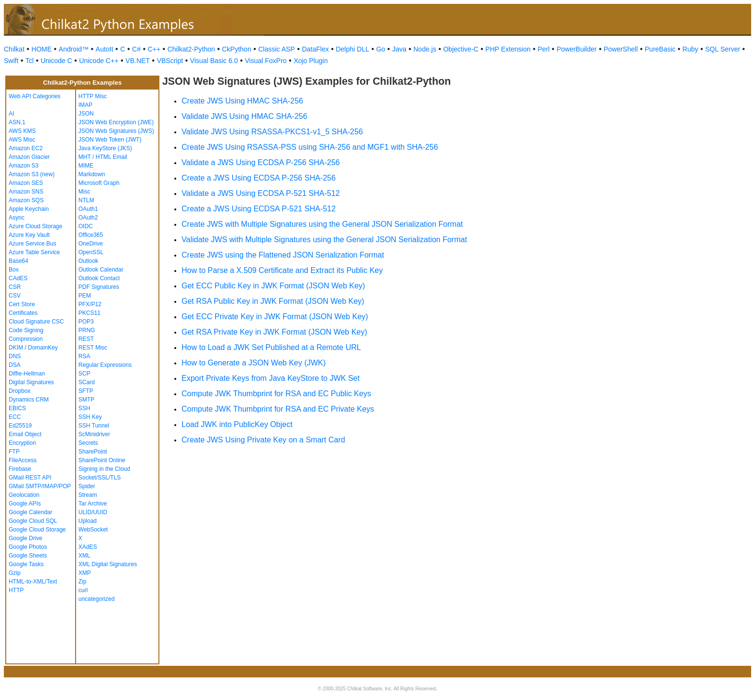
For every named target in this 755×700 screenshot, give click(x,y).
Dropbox (20, 391)
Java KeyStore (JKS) (105, 148)
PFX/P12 (90, 304)
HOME (41, 49)
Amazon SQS (26, 200)
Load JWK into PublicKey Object (237, 424)
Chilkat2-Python (191, 49)
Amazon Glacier (29, 157)
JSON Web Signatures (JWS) (116, 131)
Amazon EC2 (26, 148)
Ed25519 (20, 426)
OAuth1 (88, 209)
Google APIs (25, 504)
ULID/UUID (93, 512)
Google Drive (26, 538)
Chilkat (14, 49)
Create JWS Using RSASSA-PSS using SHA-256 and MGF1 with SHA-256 (310, 147)
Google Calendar (31, 512)
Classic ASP (276, 49)
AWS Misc (22, 140)
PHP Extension (508, 49)
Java (399, 49)
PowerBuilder (577, 49)
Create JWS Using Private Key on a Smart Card (263, 440)
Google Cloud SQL (33, 521)
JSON (86, 114)
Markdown (92, 174)
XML (85, 556)
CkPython (237, 49)
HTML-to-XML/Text (33, 582)
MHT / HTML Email (103, 157)
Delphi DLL (352, 49)
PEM (85, 296)
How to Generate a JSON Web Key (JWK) (254, 363)
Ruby (690, 49)
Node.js (425, 49)
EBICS (17, 408)
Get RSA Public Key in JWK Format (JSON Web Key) (273, 301)
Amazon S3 (24, 166)
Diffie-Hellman (27, 374)
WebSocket (93, 530)
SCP (85, 374)
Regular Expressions (105, 365)
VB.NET (138, 61)
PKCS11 (90, 313)
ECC (15, 417)
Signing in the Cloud (104, 469)
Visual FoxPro (266, 61)
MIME (86, 166)
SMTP (86, 400)
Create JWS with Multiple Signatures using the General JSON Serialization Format (322, 224)
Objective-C (461, 49)
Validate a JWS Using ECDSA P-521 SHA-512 (261, 193)
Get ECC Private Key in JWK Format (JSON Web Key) (275, 317)
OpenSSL (91, 252)
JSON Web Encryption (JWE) (116, 122)
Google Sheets (28, 556)
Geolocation (24, 495)
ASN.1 (17, 122)
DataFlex (315, 49)
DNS (15, 356)
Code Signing (26, 330)
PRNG (87, 330)
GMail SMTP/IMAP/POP (40, 486)
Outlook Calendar (101, 270)
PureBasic (660, 49)
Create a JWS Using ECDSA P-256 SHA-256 (259, 178)
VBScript (170, 61)
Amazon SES (26, 183)
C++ (154, 49)
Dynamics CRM (29, 400)
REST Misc (93, 348)
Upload (88, 521)
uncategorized (97, 599)
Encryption (22, 443)
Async (17, 218)
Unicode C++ (99, 61)
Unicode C (56, 61)
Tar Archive (93, 504)
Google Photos (28, 547)
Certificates (23, 313)
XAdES (88, 547)
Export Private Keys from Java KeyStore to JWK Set (271, 378)
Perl (544, 49)
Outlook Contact (99, 278)
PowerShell (621, 49)
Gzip (15, 573)
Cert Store (22, 304)
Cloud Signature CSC (36, 322)
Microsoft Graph (99, 183)
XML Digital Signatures (108, 564)
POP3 (86, 322)
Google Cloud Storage (37, 530)
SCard (87, 382)
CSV (15, 296)
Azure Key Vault (29, 235)
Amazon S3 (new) (32, 174)
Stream (88, 495)
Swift (11, 61)
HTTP (16, 590)
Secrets (88, 443)
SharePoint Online (102, 460)
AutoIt (105, 49)
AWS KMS (22, 131)
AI (11, 114)
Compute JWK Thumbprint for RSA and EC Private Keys (278, 409)
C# (136, 49)
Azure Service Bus (33, 244)
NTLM (86, 200)
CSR (15, 287)
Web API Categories (35, 96)
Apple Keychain (29, 209)
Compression (26, 339)
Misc (85, 192)
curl (83, 590)
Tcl (30, 61)
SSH (85, 408)
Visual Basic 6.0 (214, 61)
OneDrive (91, 244)
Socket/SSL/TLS (100, 478)
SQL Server (723, 49)
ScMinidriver (94, 434)
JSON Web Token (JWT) (110, 140)
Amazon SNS (26, 192)
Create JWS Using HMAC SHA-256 (242, 101)
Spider (87, 486)
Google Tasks (26, 564)
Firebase (20, 469)
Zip (83, 582)
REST (86, 339)
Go (381, 49)
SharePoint (93, 452)
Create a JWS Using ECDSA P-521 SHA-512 (259, 209)
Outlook (88, 261)
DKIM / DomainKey (33, 348)
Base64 (19, 261)
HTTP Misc (93, 96)
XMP (85, 573)
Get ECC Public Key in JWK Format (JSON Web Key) (273, 286)
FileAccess (23, 460)
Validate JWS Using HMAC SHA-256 (244, 116)
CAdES (18, 278)
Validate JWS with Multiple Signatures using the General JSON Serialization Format (324, 240)
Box (14, 270)
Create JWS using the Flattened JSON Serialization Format (283, 255)
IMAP (85, 105)
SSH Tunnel (94, 426)
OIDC (86, 226)
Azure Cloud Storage (35, 226)
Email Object (25, 434)
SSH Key (90, 417)
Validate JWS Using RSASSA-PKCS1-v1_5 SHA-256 (272, 132)
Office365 (91, 235)
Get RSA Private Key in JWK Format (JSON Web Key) (274, 332)
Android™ (74, 49)
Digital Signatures (31, 382)
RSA (85, 356)
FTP (14, 452)
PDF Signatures (99, 287)
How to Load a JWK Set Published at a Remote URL (271, 347)
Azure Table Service (34, 252)
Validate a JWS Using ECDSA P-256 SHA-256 (261, 162)
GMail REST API (30, 478)
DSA (15, 365)
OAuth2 (88, 218)
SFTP (86, 391)
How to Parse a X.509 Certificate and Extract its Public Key (282, 270)
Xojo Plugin (311, 61)
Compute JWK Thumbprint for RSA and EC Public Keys (276, 394)
